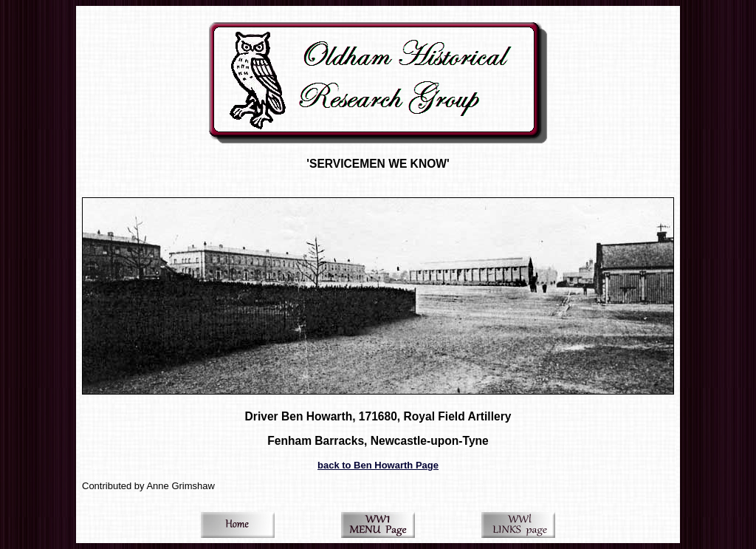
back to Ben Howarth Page (378, 465)
